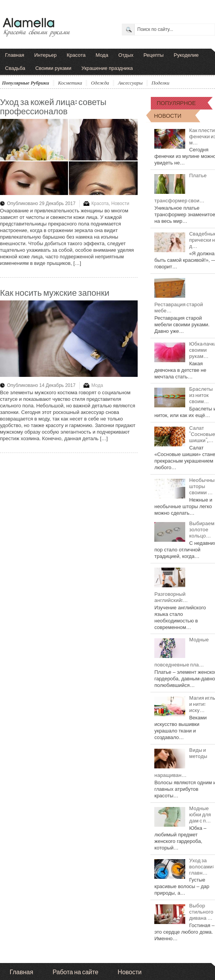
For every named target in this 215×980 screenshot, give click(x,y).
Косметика (70, 83)
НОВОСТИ (168, 115)
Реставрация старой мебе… (179, 307)
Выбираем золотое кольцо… (202, 529)
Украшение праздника (107, 68)
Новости (120, 203)
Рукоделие (186, 55)
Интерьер (45, 55)
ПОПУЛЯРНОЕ (176, 103)
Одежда (100, 83)
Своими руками (53, 68)
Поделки (160, 83)
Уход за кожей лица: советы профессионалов (53, 106)
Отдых (126, 55)
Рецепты (154, 55)
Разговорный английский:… (171, 597)
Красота (76, 55)
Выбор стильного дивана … (201, 911)
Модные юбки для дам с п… (200, 814)
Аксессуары (130, 83)
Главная (15, 55)
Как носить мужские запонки (55, 292)
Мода (102, 55)
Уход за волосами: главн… (201, 866)
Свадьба (15, 68)
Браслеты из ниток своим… (201, 395)
